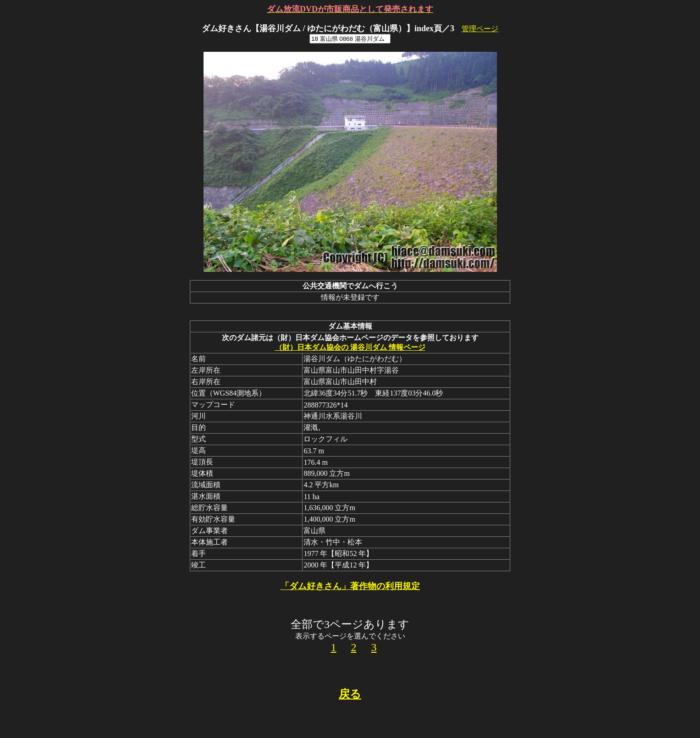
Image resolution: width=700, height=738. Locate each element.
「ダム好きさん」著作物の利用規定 (350, 586)
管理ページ (480, 29)
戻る (350, 694)
